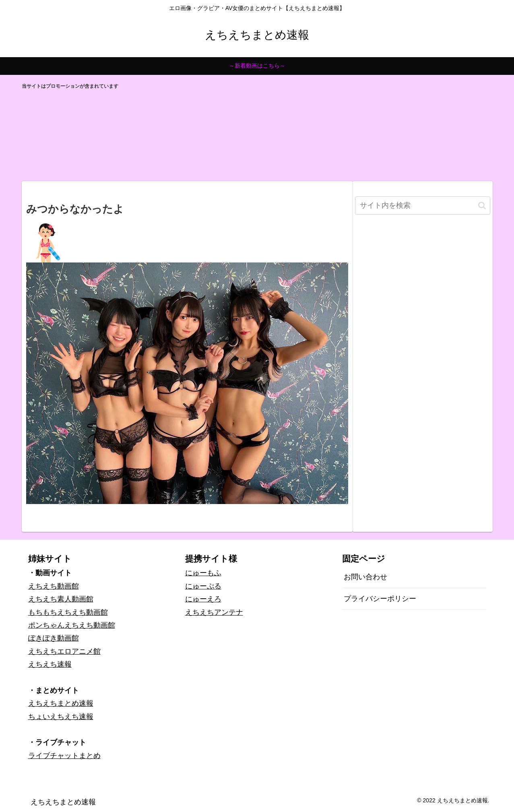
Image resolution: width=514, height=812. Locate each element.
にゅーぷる (203, 586)
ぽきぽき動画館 (54, 638)
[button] (482, 206)
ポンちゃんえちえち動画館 (72, 625)
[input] (423, 206)
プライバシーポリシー (380, 599)
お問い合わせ (365, 577)
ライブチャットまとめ (64, 756)
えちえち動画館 (54, 586)
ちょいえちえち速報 (61, 717)
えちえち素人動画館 (61, 599)
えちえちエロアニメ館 (64, 651)
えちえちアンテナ (214, 612)
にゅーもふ (203, 573)
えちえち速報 (50, 664)
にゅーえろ (203, 599)
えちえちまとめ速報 (61, 703)
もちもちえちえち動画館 (68, 612)
